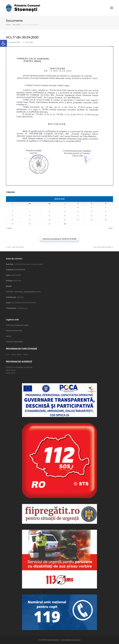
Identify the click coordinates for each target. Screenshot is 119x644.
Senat (8, 336)
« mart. (9, 228)
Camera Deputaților (15, 342)
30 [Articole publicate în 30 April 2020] (65, 224)
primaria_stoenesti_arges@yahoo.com (23, 292)
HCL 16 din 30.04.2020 (103, 247)
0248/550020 (20, 270)
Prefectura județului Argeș (17, 325)
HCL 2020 (29, 42)
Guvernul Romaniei (14, 331)
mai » (111, 228)
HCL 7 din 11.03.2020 (15, 247)
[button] (3, 43)
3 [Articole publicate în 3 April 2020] (78, 207)
